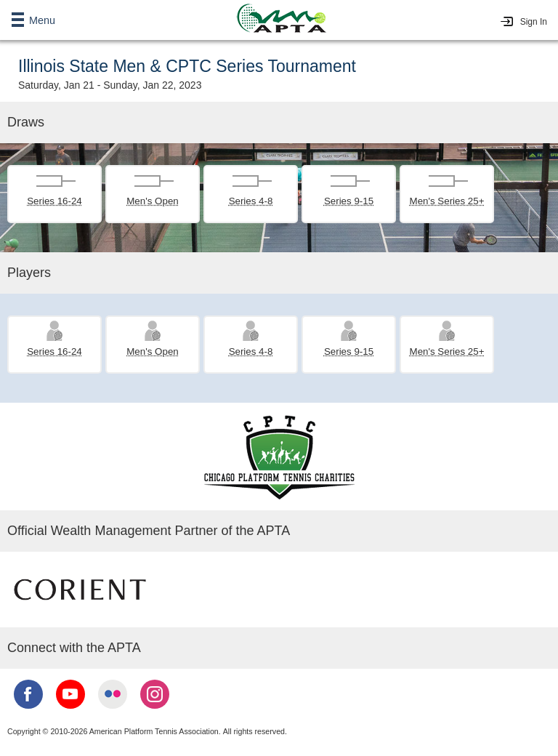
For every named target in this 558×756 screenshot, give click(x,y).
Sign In (534, 22)
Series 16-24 (54, 201)
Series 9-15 (349, 201)
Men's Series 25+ (447, 201)
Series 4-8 (251, 201)
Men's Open (152, 201)
